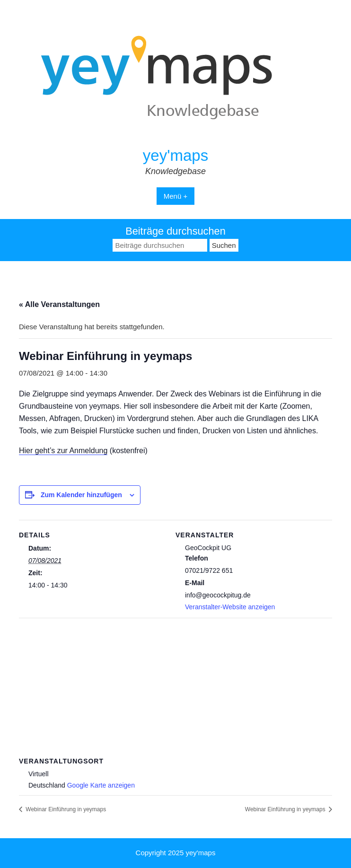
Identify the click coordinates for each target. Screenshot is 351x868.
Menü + (175, 196)
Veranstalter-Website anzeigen (230, 607)
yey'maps (175, 155)
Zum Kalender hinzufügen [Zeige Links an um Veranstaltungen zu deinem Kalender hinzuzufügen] (81, 495)
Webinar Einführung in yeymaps (65, 809)
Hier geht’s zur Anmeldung (63, 451)
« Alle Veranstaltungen (59, 304)
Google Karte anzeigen (101, 785)
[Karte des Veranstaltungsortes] (175, 686)
